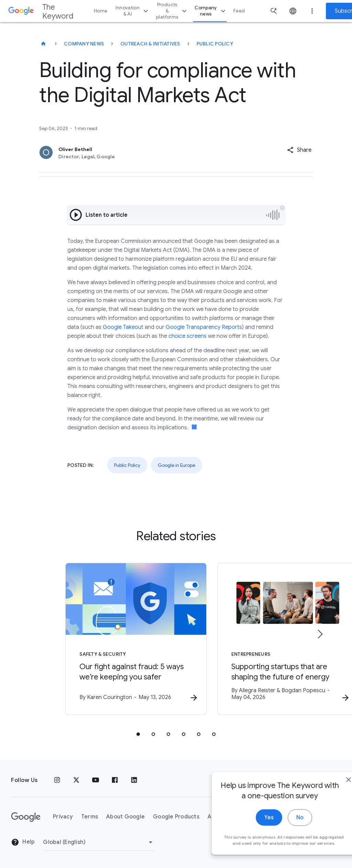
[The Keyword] (43, 44)
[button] (299, 150)
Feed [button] (239, 11)
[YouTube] (96, 780)
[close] (331, 789)
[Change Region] (99, 842)
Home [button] (101, 11)
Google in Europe (177, 465)
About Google (125, 817)
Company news (211, 11)
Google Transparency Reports (204, 327)
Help (23, 843)
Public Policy (215, 44)
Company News (84, 44)
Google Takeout (123, 327)
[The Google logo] (26, 817)
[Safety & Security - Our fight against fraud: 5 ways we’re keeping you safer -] (86, 640)
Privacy (63, 817)
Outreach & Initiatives (150, 44)
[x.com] (76, 780)
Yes (251, 827)
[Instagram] (57, 780)
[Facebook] (115, 780)
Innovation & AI (133, 11)
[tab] (138, 735)
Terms (90, 817)
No (282, 827)
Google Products (176, 817)
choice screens (188, 336)
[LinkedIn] (134, 780)
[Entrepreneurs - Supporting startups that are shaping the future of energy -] (266, 640)
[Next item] (320, 634)
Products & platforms (172, 11)
